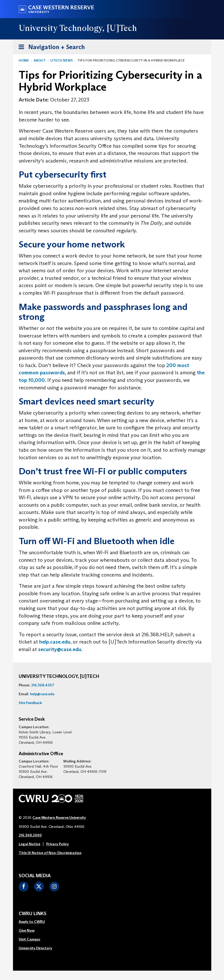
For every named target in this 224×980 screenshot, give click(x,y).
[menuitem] (35, 922)
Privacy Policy (57, 844)
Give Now (27, 930)
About (40, 60)
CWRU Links (33, 914)
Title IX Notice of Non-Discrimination (50, 853)
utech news (62, 60)
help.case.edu (55, 642)
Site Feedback (30, 703)
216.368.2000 (30, 835)
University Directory (35, 948)
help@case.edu (42, 694)
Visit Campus (29, 939)
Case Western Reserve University (59, 817)
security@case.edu (60, 649)
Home (24, 60)
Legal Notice (29, 844)
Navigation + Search (50, 48)
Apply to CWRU (32, 922)
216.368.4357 (43, 685)
